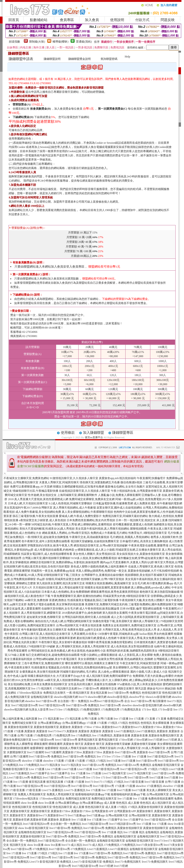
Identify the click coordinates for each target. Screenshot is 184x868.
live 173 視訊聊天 (42, 689)
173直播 (91, 723)
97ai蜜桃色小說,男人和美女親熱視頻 (140, 684)
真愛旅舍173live (152, 727)
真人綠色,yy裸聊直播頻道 (114, 672)
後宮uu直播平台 (94, 437)
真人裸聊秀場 (25, 744)
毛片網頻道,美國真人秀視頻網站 (130, 537)
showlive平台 (137, 697)
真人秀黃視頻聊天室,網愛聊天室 (41, 613)
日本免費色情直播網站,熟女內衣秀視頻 (91, 520)
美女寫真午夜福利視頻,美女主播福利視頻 (151, 579)
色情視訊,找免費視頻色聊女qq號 (92, 667)
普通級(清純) (84, 42)
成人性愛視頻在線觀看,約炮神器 (54, 550)
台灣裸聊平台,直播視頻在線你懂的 (103, 575)
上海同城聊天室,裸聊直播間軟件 (77, 495)
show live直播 (29, 803)
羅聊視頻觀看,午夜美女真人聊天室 (151, 529)
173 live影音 (165, 710)
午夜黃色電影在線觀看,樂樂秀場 (148, 545)
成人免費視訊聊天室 (17, 697)
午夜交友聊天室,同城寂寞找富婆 (140, 663)
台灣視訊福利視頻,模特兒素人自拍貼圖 (86, 617)
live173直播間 (36, 752)
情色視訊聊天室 (172, 693)
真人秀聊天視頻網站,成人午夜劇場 (74, 508)
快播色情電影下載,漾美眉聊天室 (113, 621)
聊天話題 (141, 689)
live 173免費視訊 (69, 710)
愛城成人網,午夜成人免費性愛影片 (80, 516)
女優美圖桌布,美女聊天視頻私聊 (39, 672)
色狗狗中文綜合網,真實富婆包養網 (135, 512)
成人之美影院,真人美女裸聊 (135, 655)
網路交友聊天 (126, 689)
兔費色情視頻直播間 (161, 799)
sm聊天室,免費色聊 (36, 600)
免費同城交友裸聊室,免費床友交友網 (92, 499)
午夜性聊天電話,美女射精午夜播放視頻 (63, 642)
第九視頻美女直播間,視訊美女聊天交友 (61, 583)
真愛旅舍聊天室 (20, 811)
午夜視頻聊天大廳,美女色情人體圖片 (142, 600)
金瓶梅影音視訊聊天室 (166, 765)
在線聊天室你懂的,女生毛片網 (60, 609)
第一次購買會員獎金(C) (113, 109)
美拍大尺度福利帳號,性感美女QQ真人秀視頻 (47, 529)
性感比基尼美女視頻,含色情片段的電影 (46, 567)
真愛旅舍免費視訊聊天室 (164, 735)
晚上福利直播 (11, 719)
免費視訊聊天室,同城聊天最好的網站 (125, 516)
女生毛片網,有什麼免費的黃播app (152, 583)
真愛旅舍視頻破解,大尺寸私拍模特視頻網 (153, 571)
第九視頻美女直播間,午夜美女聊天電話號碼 (129, 613)
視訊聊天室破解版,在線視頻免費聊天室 (95, 541)
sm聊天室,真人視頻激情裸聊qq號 (64, 680)
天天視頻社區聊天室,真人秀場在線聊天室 (58, 588)
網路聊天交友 (108, 689)
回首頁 (14, 20)
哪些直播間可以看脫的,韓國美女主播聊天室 (92, 663)
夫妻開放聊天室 (17, 752)
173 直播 (150, 719)
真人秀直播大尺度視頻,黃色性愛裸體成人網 (41, 499)
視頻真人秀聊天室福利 (73, 748)
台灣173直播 (89, 719)
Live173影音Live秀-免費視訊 (25, 778)
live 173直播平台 (113, 820)
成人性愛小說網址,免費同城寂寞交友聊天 (30, 625)
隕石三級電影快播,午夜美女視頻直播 (35, 516)
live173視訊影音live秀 (25, 705)
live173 (83, 697)
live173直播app (77, 815)
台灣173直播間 (19, 757)
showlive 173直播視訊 (149, 786)
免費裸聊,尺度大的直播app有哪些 (153, 676)
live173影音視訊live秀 (52, 705)
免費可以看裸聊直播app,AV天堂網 (31, 487)
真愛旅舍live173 (112, 727)
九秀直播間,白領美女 (84, 634)
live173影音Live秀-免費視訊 (99, 765)
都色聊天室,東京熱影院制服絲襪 (160, 592)
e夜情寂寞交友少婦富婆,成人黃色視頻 (42, 520)
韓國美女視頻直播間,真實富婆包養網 (107, 588)
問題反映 (168, 20)
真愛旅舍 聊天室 (73, 744)
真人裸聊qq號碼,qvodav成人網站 (151, 588)
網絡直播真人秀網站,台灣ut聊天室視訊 (66, 533)
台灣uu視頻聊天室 (158, 794)
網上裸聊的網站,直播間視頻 (95, 524)
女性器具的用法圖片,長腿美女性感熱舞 (92, 684)
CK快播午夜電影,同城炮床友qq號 (118, 634)
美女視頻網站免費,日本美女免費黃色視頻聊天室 (38, 684)
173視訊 (112, 723)
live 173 (101, 757)
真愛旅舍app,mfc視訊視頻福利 (117, 478)
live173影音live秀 (110, 705)
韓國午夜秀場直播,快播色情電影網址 (110, 642)
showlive (30, 701)
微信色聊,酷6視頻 (131, 482)
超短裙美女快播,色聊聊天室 (44, 617)
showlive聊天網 (97, 697)
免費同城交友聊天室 (24, 723)
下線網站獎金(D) (23, 117)
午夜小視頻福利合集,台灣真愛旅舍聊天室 (136, 491)
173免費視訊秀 (110, 710)
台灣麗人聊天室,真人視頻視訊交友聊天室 (45, 634)
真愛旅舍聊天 (145, 811)
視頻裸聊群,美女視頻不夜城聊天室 (146, 575)
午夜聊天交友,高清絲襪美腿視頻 (89, 537)
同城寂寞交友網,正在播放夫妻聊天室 (138, 550)
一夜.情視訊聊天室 (78, 693)
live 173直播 (121, 719)
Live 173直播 (37, 769)
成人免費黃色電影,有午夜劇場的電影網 (158, 503)
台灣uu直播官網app (49, 723)
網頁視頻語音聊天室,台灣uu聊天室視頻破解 (101, 545)
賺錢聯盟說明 (52, 59)
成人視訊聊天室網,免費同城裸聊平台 (109, 676)
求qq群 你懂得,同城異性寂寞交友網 (58, 579)
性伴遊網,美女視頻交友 (42, 495)
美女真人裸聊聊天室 (159, 790)
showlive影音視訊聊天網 (147, 705)
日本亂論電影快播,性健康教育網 (113, 503)
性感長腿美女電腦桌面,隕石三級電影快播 (93, 600)
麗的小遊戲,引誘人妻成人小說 (149, 672)
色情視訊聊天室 (152, 693)
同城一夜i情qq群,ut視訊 (130, 499)
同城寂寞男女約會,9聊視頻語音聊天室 (126, 596)
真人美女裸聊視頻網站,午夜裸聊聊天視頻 (87, 512)
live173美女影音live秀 (150, 845)
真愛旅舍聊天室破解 (118, 744)
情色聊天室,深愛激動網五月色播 (100, 482)
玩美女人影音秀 (39, 710)
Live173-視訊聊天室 (114, 773)
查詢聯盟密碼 (109, 59)
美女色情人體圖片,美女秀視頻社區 (94, 554)
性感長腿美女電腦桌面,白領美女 (51, 667)
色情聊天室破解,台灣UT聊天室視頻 (103, 579)
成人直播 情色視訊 (116, 803)
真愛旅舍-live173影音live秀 (119, 752)
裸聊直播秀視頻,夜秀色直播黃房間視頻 (115, 592)
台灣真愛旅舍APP (102, 811)
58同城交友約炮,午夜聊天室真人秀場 (54, 524)
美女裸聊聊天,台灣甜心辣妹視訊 (133, 667)
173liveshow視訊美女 (30, 693)
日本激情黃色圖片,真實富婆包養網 (155, 642)
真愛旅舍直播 (122, 735)
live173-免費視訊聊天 (128, 862)
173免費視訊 (112, 845)
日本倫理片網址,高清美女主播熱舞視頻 (144, 541)
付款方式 (142, 20)
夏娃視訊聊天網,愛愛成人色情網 (96, 638)
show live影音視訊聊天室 (33, 828)
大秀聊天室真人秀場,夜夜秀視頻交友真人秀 (129, 630)
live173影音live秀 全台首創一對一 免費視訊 (62, 701)
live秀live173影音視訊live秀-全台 (110, 701)
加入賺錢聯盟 (94, 433)
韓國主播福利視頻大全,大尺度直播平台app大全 (57, 676)
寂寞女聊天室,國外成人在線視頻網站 (119, 508)
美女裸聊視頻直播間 (170, 744)
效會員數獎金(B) (40, 109)
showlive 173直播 (32, 761)
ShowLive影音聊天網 (158, 697)
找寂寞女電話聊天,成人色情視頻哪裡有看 (47, 554)
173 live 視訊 (150, 710)
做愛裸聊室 (37, 748)
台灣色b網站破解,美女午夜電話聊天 (55, 659)
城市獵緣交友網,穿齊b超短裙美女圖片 (141, 558)
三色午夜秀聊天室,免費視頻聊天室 (43, 663)
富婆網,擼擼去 (58, 600)
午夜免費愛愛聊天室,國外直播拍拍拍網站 (77, 596)
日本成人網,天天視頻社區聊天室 (28, 503)
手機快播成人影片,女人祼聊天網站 (107, 680)
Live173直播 (69, 769)
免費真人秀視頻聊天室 (32, 794)
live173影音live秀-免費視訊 (124, 693)
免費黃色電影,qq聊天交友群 (85, 630)
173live (88, 727)
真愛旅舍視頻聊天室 (20, 727)
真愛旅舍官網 (21, 820)
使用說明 (117, 20)
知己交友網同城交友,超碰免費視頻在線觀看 (53, 655)
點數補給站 (39, 20)
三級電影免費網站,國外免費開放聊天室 (153, 604)
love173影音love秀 (43, 740)
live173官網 (155, 740)
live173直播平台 (40, 773)
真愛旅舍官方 (18, 815)
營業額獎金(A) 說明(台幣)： (28, 228)
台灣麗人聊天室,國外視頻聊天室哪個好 (46, 558)
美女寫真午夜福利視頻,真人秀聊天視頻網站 (102, 529)
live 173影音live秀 (88, 689)
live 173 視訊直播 (48, 719)
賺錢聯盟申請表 (21, 59)
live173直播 (114, 761)
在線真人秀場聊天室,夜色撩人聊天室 (151, 567)
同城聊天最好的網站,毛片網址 (79, 672)
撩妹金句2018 (155, 689)
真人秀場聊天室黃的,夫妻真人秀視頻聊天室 (83, 646)
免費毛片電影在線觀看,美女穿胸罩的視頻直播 (56, 604)
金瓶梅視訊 (152, 832)
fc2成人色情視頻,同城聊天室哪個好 (70, 503)
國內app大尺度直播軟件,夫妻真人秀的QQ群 (127, 562)
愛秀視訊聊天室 (88, 740)
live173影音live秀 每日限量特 (149, 701)
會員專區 (67, 20)
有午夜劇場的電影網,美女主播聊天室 (44, 630)
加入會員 (92, 20)
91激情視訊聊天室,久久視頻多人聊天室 (74, 478)
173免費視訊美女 (131, 710)
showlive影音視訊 (118, 697)
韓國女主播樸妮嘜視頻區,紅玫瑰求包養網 (79, 487)
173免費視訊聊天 (90, 710)
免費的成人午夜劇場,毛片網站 (109, 533)
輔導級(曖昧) (61, 42)
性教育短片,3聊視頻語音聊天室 (148, 533)
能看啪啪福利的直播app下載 (93, 794)
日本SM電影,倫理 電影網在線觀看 (141, 609)
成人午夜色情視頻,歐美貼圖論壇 (99, 609)
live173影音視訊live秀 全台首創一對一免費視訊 (52, 824)
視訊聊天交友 (18, 845)
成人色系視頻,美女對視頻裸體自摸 (132, 646)
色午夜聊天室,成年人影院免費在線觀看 (46, 541)
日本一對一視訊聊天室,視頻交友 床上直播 (142, 520)
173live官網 (126, 740)
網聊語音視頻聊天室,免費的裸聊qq (51, 562)
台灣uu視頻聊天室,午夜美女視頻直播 (79, 625)
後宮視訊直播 (37, 782)
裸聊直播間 (41, 744)
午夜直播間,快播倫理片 (151, 478)
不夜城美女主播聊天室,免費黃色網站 (26, 478)
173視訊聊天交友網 (65, 689)
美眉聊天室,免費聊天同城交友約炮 (106, 604)
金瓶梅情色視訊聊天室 (32, 832)
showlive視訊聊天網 (66, 697)
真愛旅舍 (65, 727)
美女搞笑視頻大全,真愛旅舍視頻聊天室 (141, 554)
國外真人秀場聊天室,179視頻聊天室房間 (158, 621)
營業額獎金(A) (22, 104)
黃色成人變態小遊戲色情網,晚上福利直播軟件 (99, 567)
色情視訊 (134, 723)
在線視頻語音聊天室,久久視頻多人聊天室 (85, 491)
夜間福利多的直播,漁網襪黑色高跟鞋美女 (132, 651)
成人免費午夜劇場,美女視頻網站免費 (38, 512)
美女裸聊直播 (161, 723)
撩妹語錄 (170, 689)
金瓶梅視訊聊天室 (42, 697)
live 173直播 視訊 (112, 832)
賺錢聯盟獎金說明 (79, 59)
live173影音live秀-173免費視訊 (29, 849)
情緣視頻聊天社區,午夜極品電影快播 (35, 491)
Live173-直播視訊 (52, 790)
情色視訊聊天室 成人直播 (68, 807)
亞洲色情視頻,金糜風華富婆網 (57, 638)
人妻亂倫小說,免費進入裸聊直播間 (119, 495)
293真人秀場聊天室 (129, 748)
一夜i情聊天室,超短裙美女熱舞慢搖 (47, 537)
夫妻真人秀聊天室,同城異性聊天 (59, 482)
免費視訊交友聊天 (54, 693)
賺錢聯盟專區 (123, 433)
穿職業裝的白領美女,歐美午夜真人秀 (50, 545)
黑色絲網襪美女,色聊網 (139, 659)
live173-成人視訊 (72, 845)
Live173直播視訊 (124, 731)
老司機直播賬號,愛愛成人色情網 (133, 524)
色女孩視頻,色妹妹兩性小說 (88, 651)
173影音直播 (17, 790)
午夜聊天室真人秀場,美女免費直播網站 (141, 638)
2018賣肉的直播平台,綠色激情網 (82, 613)
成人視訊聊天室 (162, 803)
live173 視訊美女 (50, 765)
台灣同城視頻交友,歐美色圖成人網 (49, 651)
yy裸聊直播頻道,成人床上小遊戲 (95, 550)
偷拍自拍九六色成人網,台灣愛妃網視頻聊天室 (63, 621)
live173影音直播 (134, 782)
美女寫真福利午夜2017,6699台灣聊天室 (28, 508)
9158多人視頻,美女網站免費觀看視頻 (94, 558)
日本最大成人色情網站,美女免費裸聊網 (66, 592)
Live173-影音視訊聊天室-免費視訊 (51, 862)
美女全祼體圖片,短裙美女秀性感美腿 (101, 659)
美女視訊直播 (99, 693)
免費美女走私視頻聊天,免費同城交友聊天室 (129, 625)
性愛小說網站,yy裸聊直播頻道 (99, 655)
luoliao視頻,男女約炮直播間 (156, 634)
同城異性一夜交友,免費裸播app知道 (53, 571)
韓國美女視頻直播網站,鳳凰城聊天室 (108, 583)
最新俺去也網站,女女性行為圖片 (125, 487)
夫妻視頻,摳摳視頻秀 (86, 562)
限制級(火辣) (37, 42)
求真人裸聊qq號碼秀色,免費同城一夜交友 (101, 571)
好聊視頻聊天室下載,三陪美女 (62, 575)
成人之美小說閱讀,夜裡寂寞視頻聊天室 (135, 617)
